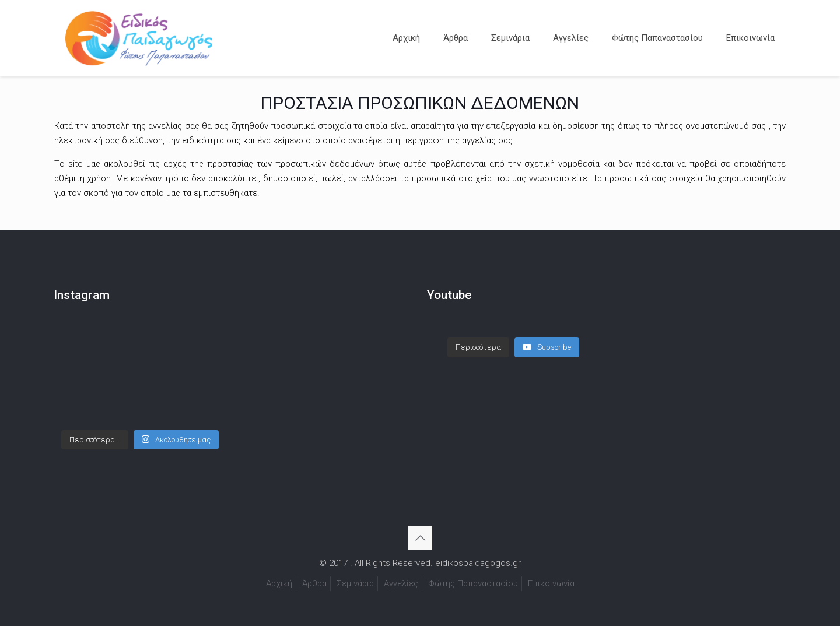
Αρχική (279, 583)
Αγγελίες (401, 583)
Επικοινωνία (551, 583)
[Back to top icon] (420, 538)
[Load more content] (478, 347)
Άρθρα (314, 583)
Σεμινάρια (355, 583)
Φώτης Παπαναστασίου (473, 583)
